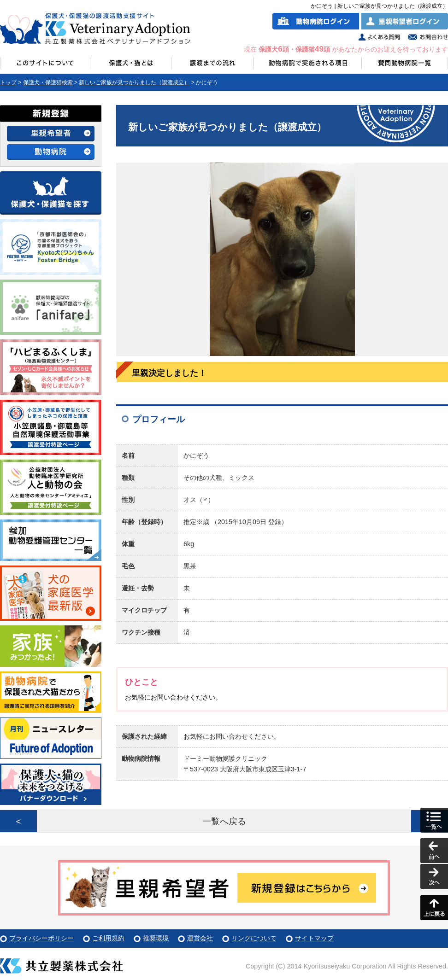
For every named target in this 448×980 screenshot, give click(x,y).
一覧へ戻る (224, 821)
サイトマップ (314, 938)
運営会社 (200, 938)
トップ (8, 82)
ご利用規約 (108, 938)
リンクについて (254, 938)
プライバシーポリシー (41, 938)
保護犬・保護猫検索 (48, 82)
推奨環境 (156, 938)
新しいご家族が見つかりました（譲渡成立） (134, 82)
